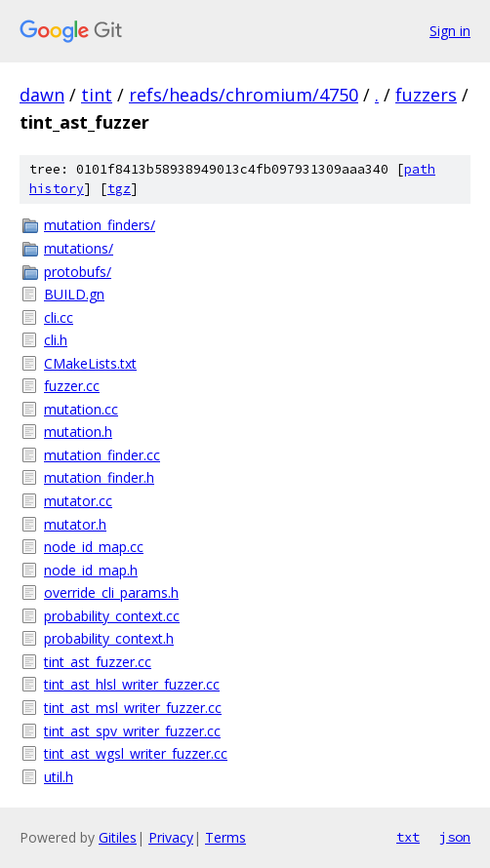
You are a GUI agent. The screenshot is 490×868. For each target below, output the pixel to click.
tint (97, 95)
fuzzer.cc (72, 386)
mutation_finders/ (100, 225)
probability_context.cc (112, 616)
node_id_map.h (91, 570)
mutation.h (78, 432)
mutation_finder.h (99, 477)
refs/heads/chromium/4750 (244, 95)
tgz (119, 189)
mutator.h (75, 524)
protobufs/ (78, 272)
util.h (59, 777)
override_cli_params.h (111, 592)
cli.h (56, 340)
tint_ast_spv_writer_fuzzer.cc (132, 731)
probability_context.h (109, 638)
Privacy (171, 837)
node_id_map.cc (94, 547)
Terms (225, 837)
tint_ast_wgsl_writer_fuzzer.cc (136, 753)
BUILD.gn (74, 294)
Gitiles (118, 837)
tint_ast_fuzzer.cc (98, 662)
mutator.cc (78, 501)
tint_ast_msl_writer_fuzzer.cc (133, 708)
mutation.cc (81, 409)
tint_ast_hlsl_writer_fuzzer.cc (132, 684)
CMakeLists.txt (90, 363)
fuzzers (426, 95)
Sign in (450, 31)
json (455, 837)
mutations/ (79, 248)
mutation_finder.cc (102, 455)
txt (408, 837)
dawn (42, 95)
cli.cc (59, 317)
